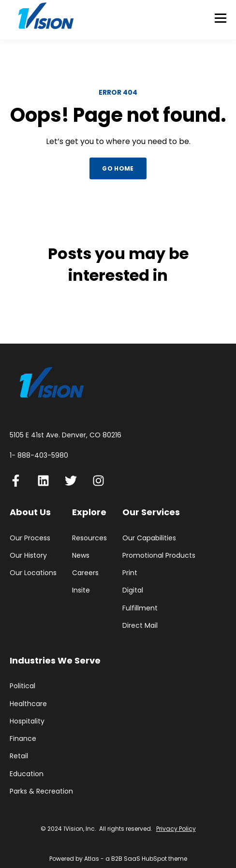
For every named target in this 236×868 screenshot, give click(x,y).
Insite (81, 590)
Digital (133, 590)
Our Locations (33, 573)
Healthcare (28, 704)
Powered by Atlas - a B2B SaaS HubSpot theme (118, 859)
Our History (28, 556)
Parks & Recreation (41, 791)
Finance (23, 739)
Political (22, 686)
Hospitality (27, 721)
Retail (19, 756)
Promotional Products (159, 556)
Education (27, 774)
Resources (89, 538)
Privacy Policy (176, 829)
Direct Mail (140, 626)
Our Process (30, 538)
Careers (85, 573)
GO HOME (118, 168)
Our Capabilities (149, 538)
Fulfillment (140, 608)
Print (130, 573)
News (81, 556)
